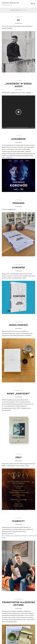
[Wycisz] (32, 127)
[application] (18, 112)
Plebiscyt (19, 521)
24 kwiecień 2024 (19, 264)
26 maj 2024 (18, 17)
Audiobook (19, 139)
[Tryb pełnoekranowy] (34, 127)
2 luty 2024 (18, 518)
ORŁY (19, 458)
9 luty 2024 (19, 454)
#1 (18, 20)
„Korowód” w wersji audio (19, 85)
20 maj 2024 (18, 81)
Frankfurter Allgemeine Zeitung (19, 604)
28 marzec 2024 (19, 390)
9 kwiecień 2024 (18, 322)
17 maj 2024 (19, 136)
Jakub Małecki (11, 3)
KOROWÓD (19, 268)
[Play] (3, 127)
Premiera (19, 203)
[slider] (18, 127)
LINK (24, 278)
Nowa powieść (18, 325)
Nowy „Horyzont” (19, 394)
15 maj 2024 (18, 200)
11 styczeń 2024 (19, 599)
